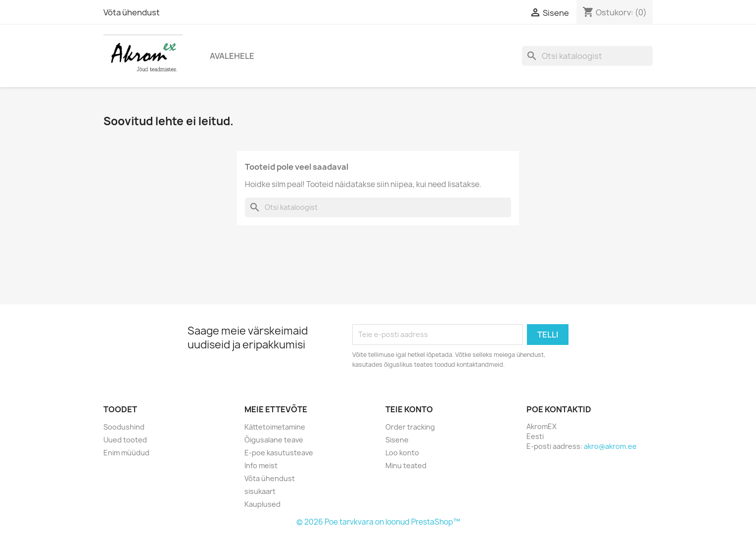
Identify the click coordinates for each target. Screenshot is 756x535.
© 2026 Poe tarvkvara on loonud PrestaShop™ (378, 522)
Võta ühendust (132, 12)
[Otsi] (587, 56)
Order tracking (410, 427)
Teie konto (409, 409)
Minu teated (406, 465)
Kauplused (262, 504)
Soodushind (124, 427)
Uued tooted (125, 440)
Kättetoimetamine (275, 427)
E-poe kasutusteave (279, 453)
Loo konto (402, 453)
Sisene (397, 440)
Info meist (261, 465)
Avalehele (232, 56)
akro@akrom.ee (610, 446)
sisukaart (260, 491)
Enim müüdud (126, 453)
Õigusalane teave (274, 440)
